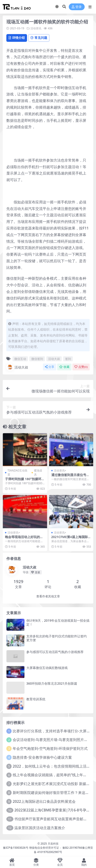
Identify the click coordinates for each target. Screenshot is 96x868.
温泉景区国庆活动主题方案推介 (40, 828)
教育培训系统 (36, 699)
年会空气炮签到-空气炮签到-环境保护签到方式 (50, 748)
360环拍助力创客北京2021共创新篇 (52, 683)
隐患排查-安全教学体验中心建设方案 (42, 757)
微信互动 (20, 359)
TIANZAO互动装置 (17, 473)
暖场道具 (38, 473)
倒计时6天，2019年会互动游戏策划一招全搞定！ (58, 622)
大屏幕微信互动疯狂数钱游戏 (47, 668)
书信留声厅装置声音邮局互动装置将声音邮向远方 (54, 819)
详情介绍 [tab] (17, 38)
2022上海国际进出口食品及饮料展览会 (44, 801)
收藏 (64, 367)
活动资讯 (36, 28)
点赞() (81, 367)
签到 (68, 359)
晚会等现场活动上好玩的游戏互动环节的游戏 (24, 539)
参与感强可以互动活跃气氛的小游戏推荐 (55, 652)
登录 (77, 7)
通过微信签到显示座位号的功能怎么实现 (70, 477)
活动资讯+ (60, 470)
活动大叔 (54, 359)
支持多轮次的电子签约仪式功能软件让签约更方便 (57, 638)
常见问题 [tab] (39, 38)
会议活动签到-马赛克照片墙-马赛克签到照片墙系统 (54, 740)
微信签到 (37, 359)
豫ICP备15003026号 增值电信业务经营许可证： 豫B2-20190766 (43, 848)
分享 (50, 367)
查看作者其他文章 (48, 596)
